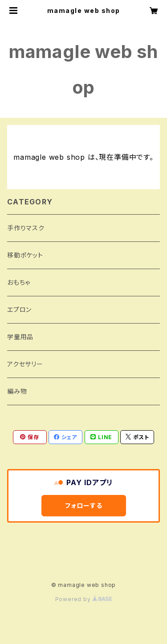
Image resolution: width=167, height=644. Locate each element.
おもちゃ (19, 282)
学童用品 (20, 337)
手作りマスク (26, 228)
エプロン (19, 310)
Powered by (84, 599)
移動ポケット (25, 255)
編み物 (17, 391)
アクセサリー (25, 364)
